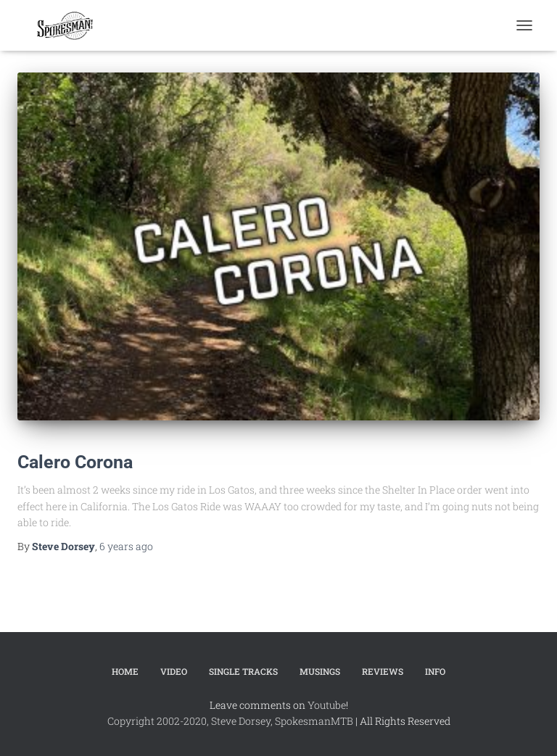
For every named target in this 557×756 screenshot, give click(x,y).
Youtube (327, 705)
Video (174, 671)
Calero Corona (75, 462)
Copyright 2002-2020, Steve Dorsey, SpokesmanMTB (230, 721)
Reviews (383, 671)
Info (435, 671)
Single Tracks (243, 671)
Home (125, 671)
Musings (320, 671)
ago (126, 546)
